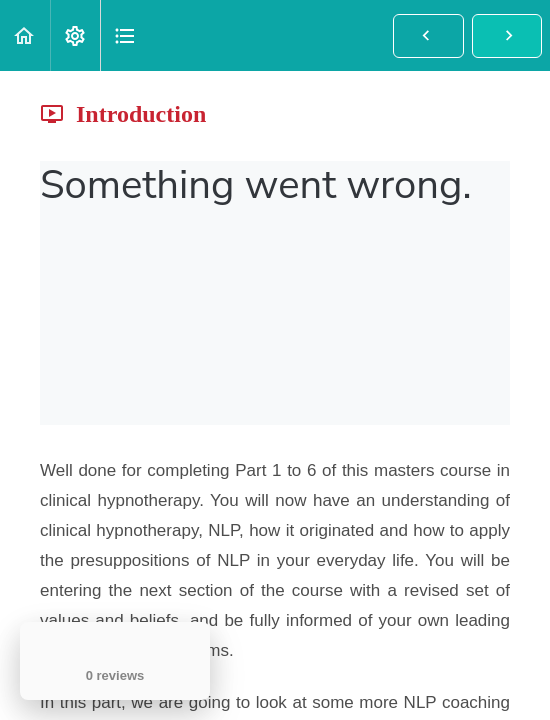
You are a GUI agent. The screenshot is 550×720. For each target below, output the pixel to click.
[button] (25, 35)
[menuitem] (75, 35)
